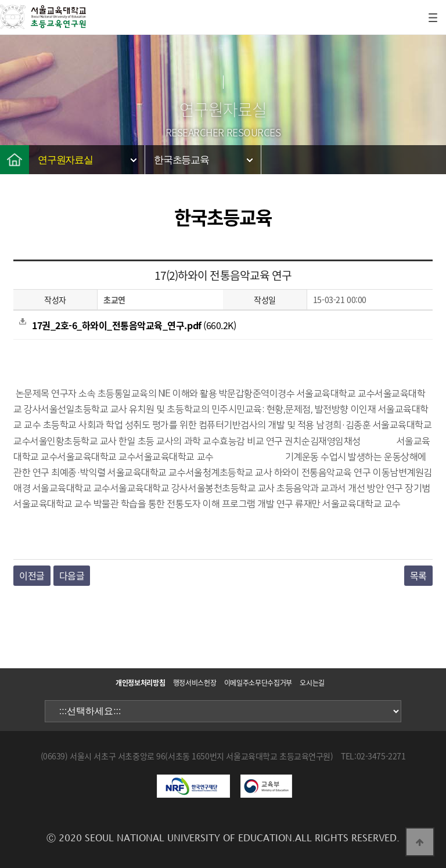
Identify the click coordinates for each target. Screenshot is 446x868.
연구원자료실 (65, 160)
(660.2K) (127, 325)
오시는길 (312, 683)
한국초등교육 (181, 160)
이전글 (32, 575)
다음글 (72, 575)
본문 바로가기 (0, 0)
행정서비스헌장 (195, 683)
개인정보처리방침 (140, 683)
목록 (418, 575)
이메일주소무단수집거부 (258, 683)
